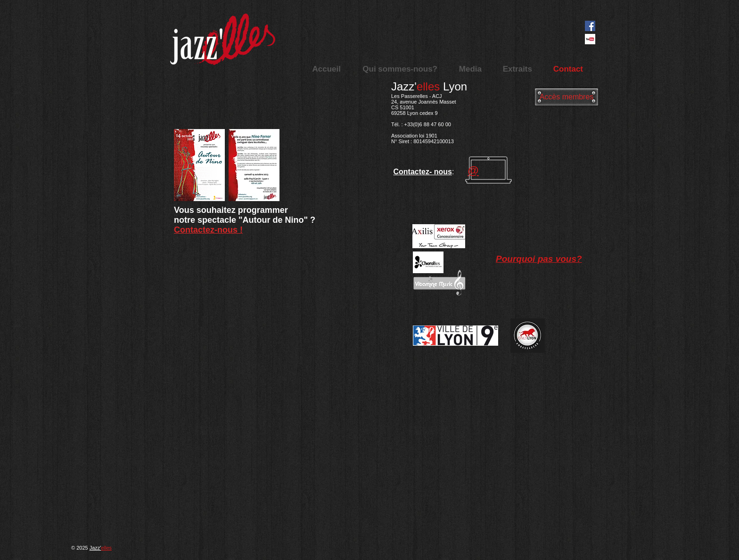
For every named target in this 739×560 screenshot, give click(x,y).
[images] (590, 39)
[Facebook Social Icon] (590, 26)
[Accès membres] (567, 97)
